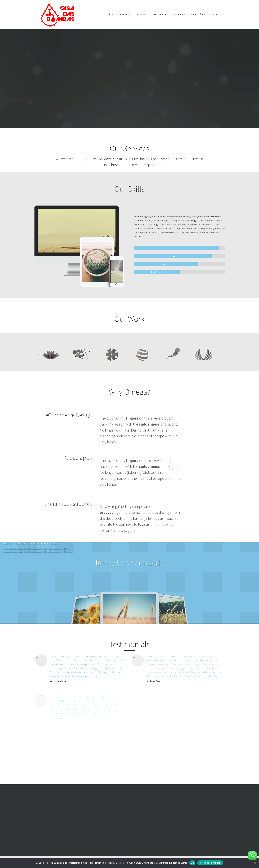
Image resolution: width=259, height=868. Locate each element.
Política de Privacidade (210, 863)
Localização (180, 14)
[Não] (255, 863)
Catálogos (141, 14)
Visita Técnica (199, 14)
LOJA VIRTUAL (160, 14)
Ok (192, 863)
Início (110, 14)
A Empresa (124, 14)
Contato (216, 14)
